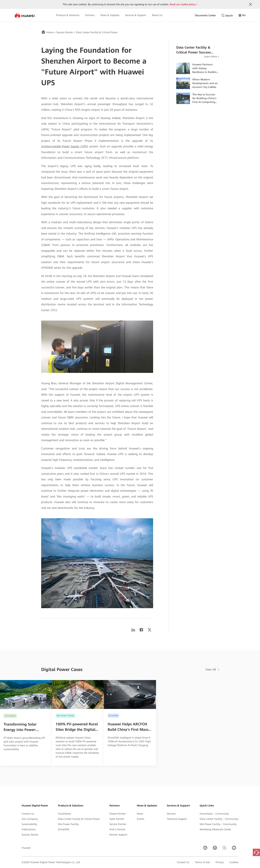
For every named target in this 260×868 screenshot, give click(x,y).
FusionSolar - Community (214, 814)
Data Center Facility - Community (219, 819)
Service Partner (118, 824)
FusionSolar (65, 814)
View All (211, 669)
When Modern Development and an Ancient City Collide (205, 83)
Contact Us (28, 814)
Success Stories (65, 32)
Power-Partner (118, 814)
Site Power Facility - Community (218, 824)
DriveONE (64, 829)
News (140, 814)
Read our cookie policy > (184, 4)
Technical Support (177, 819)
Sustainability (29, 824)
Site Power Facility (68, 824)
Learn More (211, 57)
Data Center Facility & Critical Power (97, 32)
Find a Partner (117, 829)
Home (50, 32)
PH (242, 15)
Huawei (26, 848)
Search (227, 15)
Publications (29, 829)
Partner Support (118, 835)
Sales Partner (117, 819)
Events (141, 819)
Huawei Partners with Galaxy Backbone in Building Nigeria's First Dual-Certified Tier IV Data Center (205, 69)
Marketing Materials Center (215, 829)
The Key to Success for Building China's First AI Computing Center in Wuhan (204, 99)
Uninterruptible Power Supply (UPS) (65, 146)
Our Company (30, 819)
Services (171, 814)
